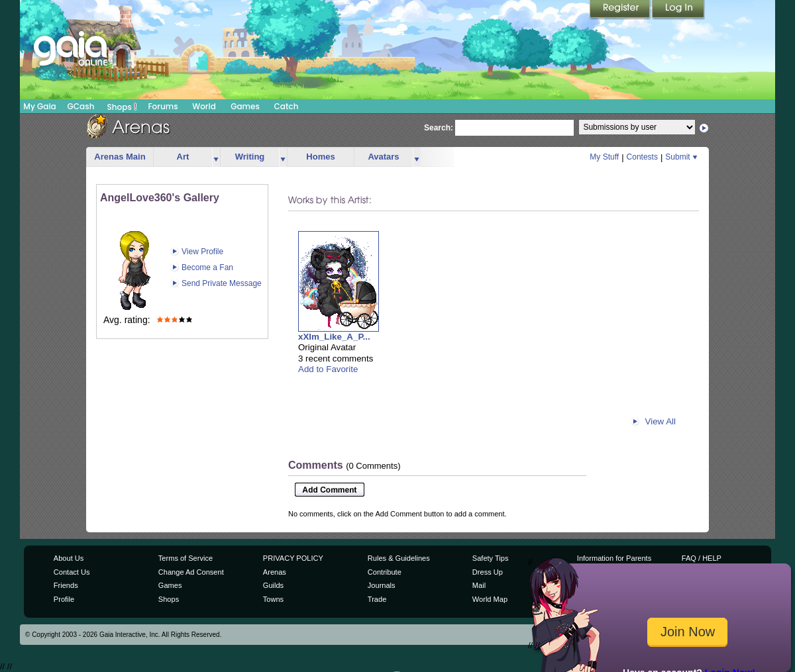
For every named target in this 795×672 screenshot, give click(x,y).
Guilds (273, 585)
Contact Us (72, 572)
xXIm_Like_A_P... (334, 337)
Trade (377, 599)
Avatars (383, 157)
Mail (479, 585)
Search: (439, 128)
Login (678, 10)
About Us (69, 558)
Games (245, 106)
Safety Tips (491, 558)
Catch (287, 106)
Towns (273, 599)
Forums (163, 106)
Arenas (275, 572)
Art (183, 157)
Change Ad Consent (191, 572)
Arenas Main (120, 157)
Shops (122, 107)
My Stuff (604, 157)
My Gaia (39, 106)
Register (621, 10)
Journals (382, 585)
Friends (66, 585)
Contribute (385, 572)
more (216, 157)
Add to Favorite (328, 369)
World (204, 106)
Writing (250, 157)
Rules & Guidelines (399, 558)
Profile (64, 599)
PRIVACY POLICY (293, 558)
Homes (320, 157)
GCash (81, 106)
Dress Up (488, 572)
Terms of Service (185, 558)
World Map (490, 599)
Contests (642, 157)
